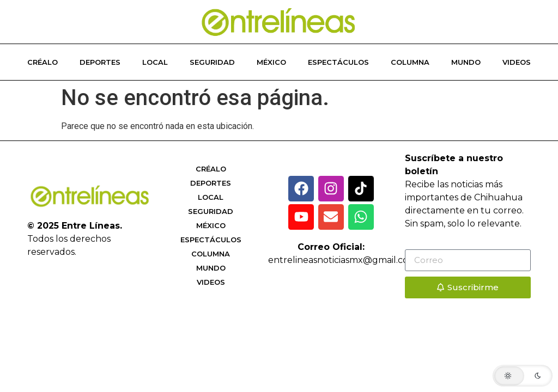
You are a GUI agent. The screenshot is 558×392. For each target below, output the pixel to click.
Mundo (466, 62)
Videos (517, 62)
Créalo (43, 62)
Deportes (100, 62)
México (271, 62)
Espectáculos (338, 62)
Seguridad (212, 62)
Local (155, 62)
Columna (410, 62)
